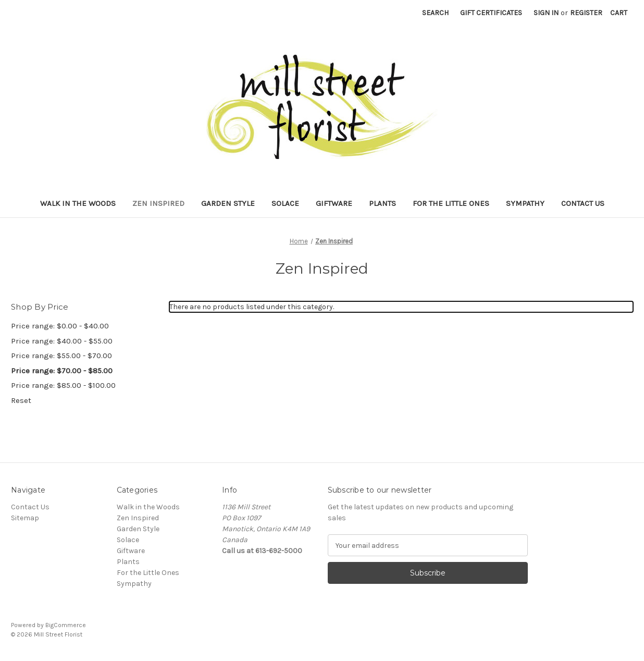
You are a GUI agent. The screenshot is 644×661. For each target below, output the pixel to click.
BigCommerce (66, 625)
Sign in (546, 13)
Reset (21, 400)
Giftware (334, 203)
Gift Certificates (491, 13)
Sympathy (525, 203)
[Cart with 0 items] (619, 13)
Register (586, 13)
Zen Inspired (158, 203)
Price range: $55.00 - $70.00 (61, 356)
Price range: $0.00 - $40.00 (60, 326)
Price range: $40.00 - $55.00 (62, 341)
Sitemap (25, 518)
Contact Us (583, 203)
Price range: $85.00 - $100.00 (63, 385)
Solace (285, 203)
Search (435, 13)
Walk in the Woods (78, 203)
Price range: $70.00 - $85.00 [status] (62, 371)
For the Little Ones (451, 203)
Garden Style (228, 203)
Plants (382, 203)
